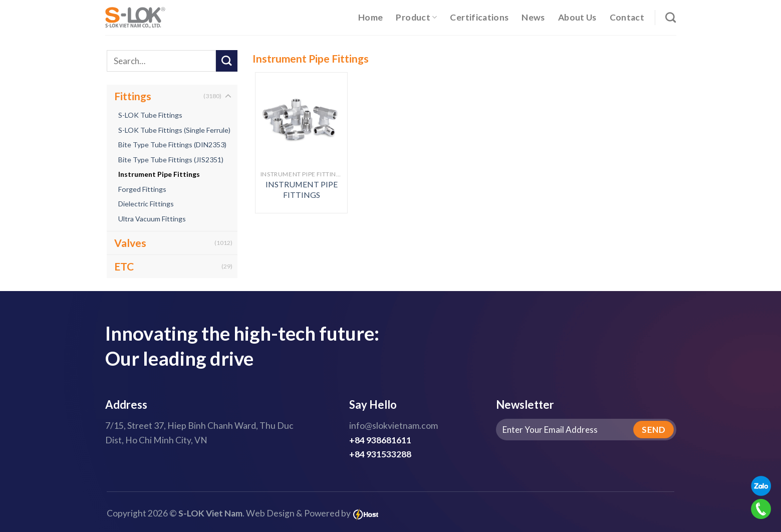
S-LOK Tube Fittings (150, 115)
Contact (627, 17)
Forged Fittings (142, 189)
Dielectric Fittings (146, 204)
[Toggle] (228, 96)
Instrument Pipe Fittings (159, 174)
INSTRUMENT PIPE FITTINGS (302, 189)
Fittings (133, 96)
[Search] (671, 17)
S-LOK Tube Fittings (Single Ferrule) (174, 130)
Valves (130, 243)
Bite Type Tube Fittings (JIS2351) (171, 160)
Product (416, 17)
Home (370, 17)
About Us (577, 17)
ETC (124, 266)
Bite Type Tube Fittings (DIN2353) (172, 145)
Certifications (479, 17)
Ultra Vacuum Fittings (152, 219)
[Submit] (227, 61)
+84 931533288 (380, 454)
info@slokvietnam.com (394, 426)
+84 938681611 (380, 440)
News (533, 17)
